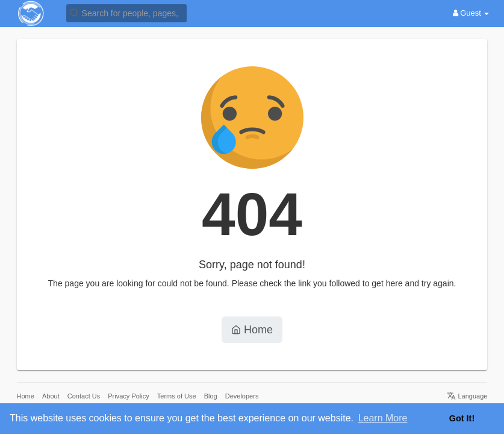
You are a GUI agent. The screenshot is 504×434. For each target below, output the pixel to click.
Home (252, 330)
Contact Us (84, 396)
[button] (126, 12)
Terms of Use (177, 396)
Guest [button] (471, 13)
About (51, 396)
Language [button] (467, 396)
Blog (211, 396)
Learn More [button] (383, 418)
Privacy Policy (128, 396)
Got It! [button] (462, 418)
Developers (242, 396)
